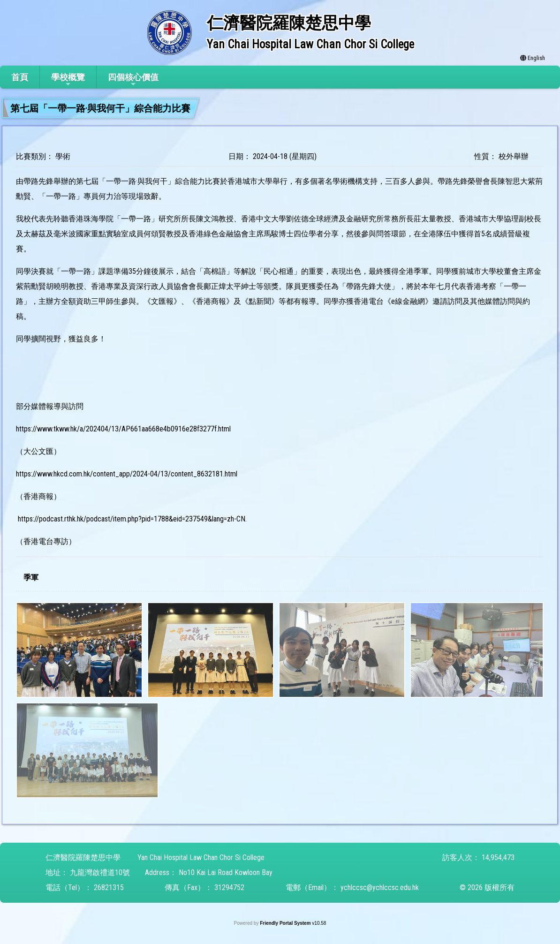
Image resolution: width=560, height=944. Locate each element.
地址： (57, 872)
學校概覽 (68, 80)
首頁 (20, 77)
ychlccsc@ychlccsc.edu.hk (380, 887)
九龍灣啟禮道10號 (100, 872)
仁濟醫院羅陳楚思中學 (83, 857)
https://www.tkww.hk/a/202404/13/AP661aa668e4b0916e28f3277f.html (123, 429)
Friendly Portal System (286, 923)
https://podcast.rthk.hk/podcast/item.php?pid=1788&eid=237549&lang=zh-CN (132, 519)
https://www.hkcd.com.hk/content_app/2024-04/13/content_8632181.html (127, 474)
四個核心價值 (133, 80)
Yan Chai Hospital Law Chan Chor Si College (201, 857)
